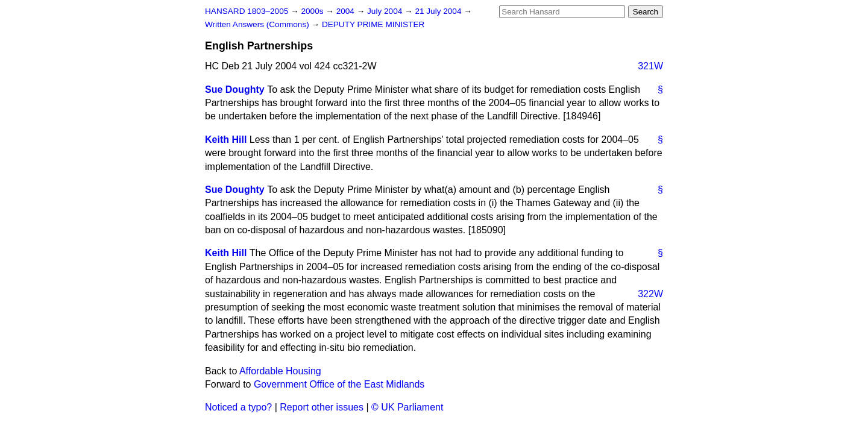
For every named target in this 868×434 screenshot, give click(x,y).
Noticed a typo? (238, 407)
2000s (313, 11)
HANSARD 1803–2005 (247, 11)
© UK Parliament (407, 407)
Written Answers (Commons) (258, 24)
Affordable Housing (280, 371)
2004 (347, 11)
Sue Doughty (235, 90)
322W (650, 294)
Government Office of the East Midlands (339, 384)
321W (650, 66)
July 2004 (386, 11)
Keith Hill (226, 140)
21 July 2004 (439, 11)
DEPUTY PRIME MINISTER (373, 24)
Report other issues (322, 407)
